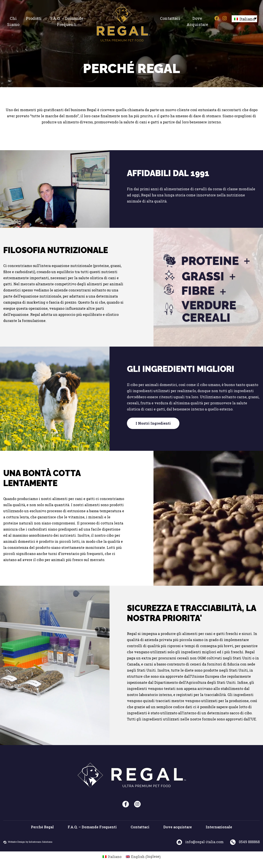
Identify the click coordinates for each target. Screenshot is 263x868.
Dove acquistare (197, 21)
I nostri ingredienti (153, 423)
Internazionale (219, 827)
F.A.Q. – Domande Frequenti (67, 21)
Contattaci (170, 18)
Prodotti (34, 18)
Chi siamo (13, 21)
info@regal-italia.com (204, 842)
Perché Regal (42, 827)
